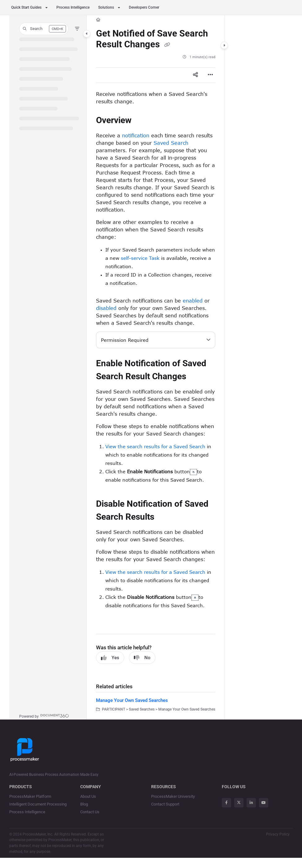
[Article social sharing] (195, 75)
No (142, 658)
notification (136, 135)
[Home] (98, 20)
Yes (110, 658)
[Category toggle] (87, 34)
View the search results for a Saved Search (155, 446)
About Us (88, 796)
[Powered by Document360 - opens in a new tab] (44, 716)
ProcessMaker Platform (30, 796)
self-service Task (140, 258)
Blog (84, 804)
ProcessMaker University (173, 796)
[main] (156, 367)
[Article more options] (210, 75)
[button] (44, 29)
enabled (193, 301)
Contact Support (165, 804)
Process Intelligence (73, 7)
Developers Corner (144, 7)
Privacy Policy (278, 834)
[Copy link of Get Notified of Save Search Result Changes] (167, 45)
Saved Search (171, 143)
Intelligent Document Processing (38, 804)
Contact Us (90, 812)
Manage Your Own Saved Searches (132, 700)
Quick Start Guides (26, 7)
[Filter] (77, 29)
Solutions (106, 7)
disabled (106, 308)
